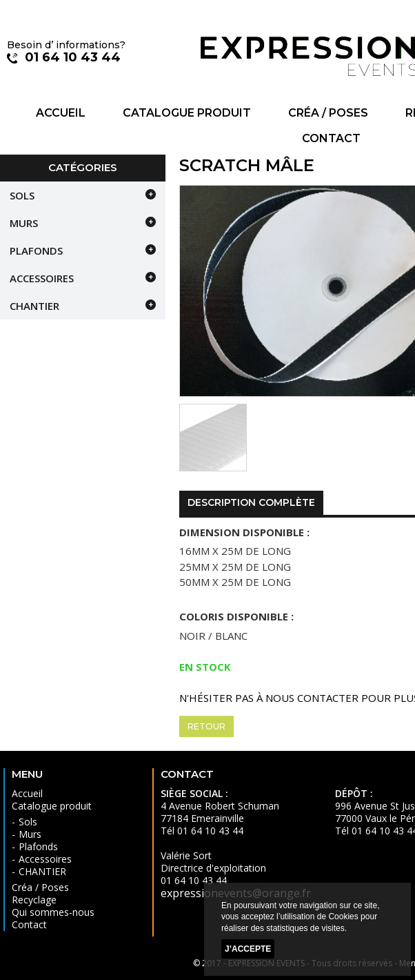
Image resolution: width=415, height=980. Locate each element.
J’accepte (248, 949)
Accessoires (42, 278)
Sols (22, 195)
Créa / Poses (328, 113)
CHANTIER (34, 306)
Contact (331, 138)
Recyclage (34, 900)
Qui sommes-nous (53, 912)
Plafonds (36, 251)
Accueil (61, 113)
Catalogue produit (187, 113)
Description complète (251, 502)
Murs (24, 223)
